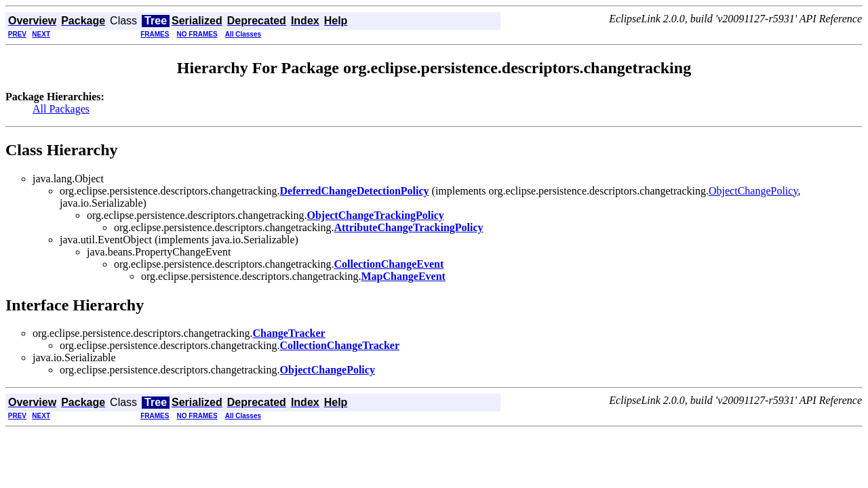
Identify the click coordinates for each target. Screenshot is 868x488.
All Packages (61, 109)
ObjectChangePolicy (753, 191)
